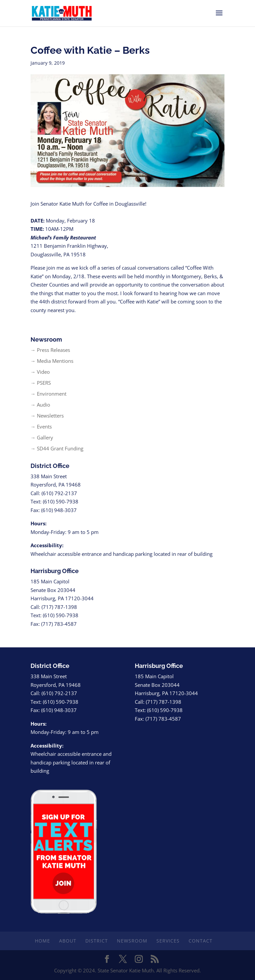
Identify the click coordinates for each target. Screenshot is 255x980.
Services (168, 941)
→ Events (41, 426)
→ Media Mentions (52, 361)
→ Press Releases (50, 350)
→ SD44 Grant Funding (57, 448)
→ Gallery (42, 437)
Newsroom (132, 941)
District (97, 941)
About (68, 941)
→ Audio (40, 405)
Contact (201, 941)
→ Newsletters (47, 416)
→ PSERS (41, 383)
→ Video (40, 372)
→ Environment (48, 394)
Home (42, 941)
